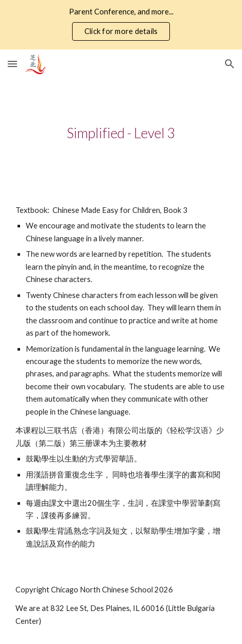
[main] (121, 133)
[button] (12, 64)
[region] (121, 25)
